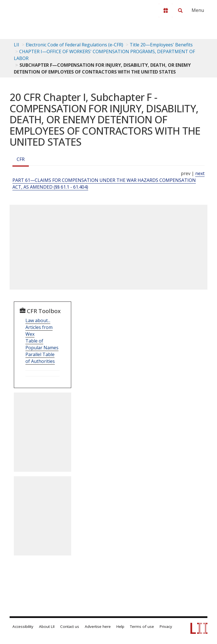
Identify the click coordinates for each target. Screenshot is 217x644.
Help (120, 626)
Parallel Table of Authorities (40, 358)
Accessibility (23, 626)
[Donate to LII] (166, 10)
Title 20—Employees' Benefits (161, 45)
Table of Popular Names (42, 344)
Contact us (70, 626)
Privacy (166, 626)
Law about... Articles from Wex (39, 327)
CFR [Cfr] (21, 159)
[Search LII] (180, 10)
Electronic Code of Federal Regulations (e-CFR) (74, 45)
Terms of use (142, 626)
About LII (47, 626)
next (200, 173)
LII (17, 45)
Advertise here (98, 626)
